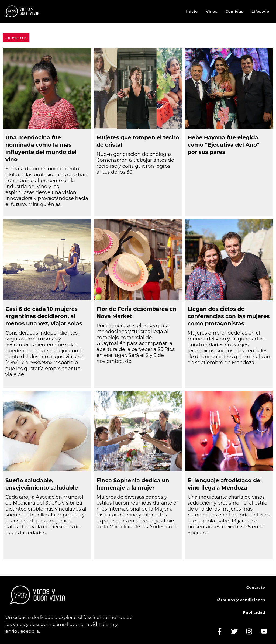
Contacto (256, 587)
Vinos (212, 11)
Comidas (234, 11)
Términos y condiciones (241, 600)
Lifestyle (260, 11)
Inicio (192, 11)
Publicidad (254, 612)
